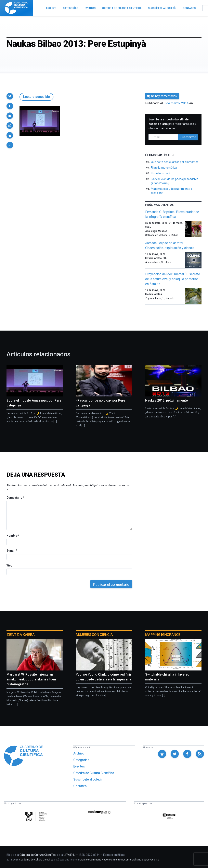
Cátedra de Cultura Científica (94, 773)
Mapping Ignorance (163, 635)
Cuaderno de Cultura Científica (36, 860)
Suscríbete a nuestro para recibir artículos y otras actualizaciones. (172, 124)
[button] (10, 96)
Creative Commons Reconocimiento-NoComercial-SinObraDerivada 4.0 (119, 860)
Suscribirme (188, 137)
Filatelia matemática (164, 168)
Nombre (13, 536)
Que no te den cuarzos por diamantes (175, 162)
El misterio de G (161, 173)
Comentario (15, 498)
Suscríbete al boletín (88, 779)
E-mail (12, 551)
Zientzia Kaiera (21, 635)
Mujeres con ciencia (94, 635)
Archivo (79, 753)
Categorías (81, 760)
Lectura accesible (36, 97)
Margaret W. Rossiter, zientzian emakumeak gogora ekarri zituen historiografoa (31, 679)
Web (9, 566)
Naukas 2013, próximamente (166, 400)
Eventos (79, 766)
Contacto (80, 786)
